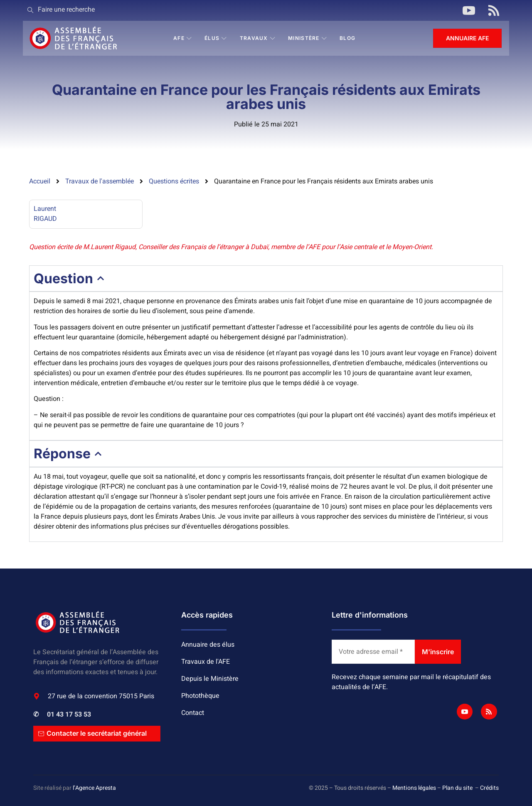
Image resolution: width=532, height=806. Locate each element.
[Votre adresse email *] (373, 652)
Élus (216, 38)
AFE (183, 38)
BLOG (347, 38)
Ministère (308, 38)
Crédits (489, 788)
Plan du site (457, 788)
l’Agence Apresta (94, 788)
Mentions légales (414, 788)
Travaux (258, 38)
